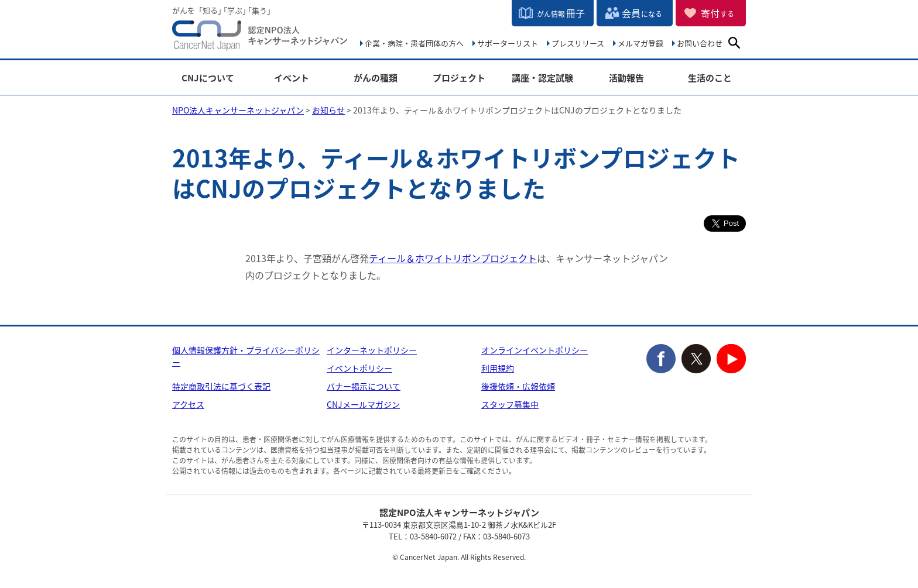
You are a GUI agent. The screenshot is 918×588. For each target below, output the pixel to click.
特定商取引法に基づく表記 (221, 386)
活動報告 (626, 78)
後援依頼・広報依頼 (518, 386)
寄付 (717, 13)
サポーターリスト (508, 43)
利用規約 (498, 368)
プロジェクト (459, 78)
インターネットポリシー (372, 350)
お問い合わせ (700, 43)
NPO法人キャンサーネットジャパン (260, 38)
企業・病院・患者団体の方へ (414, 43)
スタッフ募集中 (510, 404)
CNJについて (208, 78)
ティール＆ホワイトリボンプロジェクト (453, 258)
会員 (642, 13)
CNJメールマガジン (363, 404)
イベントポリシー (359, 368)
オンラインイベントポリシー (535, 350)
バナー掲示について (364, 386)
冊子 (561, 13)
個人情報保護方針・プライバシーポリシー (246, 356)
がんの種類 (376, 78)
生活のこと (710, 78)
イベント (292, 78)
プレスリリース (578, 43)
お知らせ (328, 110)
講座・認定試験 (542, 78)
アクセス (188, 404)
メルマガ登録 (640, 43)
